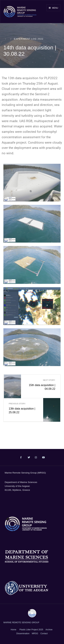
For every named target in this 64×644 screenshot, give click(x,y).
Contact (44, 634)
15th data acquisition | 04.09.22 (41, 385)
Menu (54, 8)
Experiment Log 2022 (29, 39)
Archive (49, 630)
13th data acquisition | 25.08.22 (23, 408)
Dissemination (23, 634)
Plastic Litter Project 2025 (31, 630)
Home (14, 630)
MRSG (35, 634)
